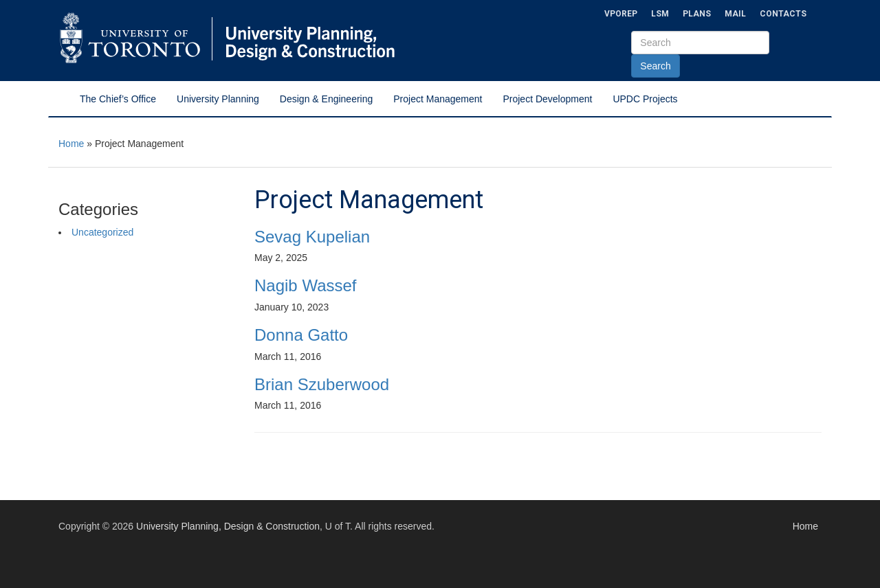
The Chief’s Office (118, 99)
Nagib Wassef (306, 285)
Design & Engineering (326, 99)
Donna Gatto (301, 335)
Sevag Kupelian (312, 237)
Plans (697, 14)
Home (71, 144)
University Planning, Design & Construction (228, 526)
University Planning (218, 99)
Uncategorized (102, 232)
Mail (735, 14)
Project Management (438, 99)
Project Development (547, 99)
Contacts (783, 14)
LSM (660, 14)
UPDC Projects (645, 99)
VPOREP (621, 14)
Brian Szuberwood (322, 384)
